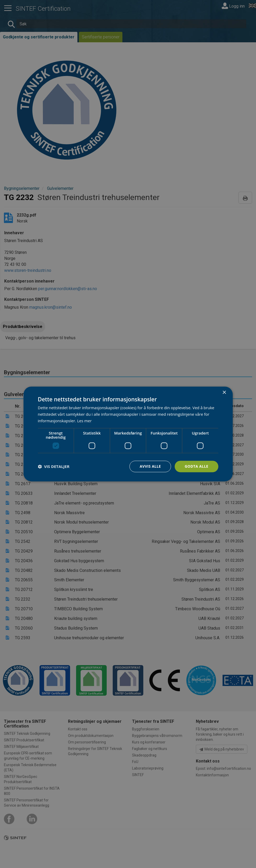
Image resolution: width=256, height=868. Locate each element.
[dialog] (128, 434)
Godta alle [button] (196, 466)
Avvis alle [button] (150, 466)
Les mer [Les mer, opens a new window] (84, 421)
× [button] (224, 393)
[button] (54, 466)
